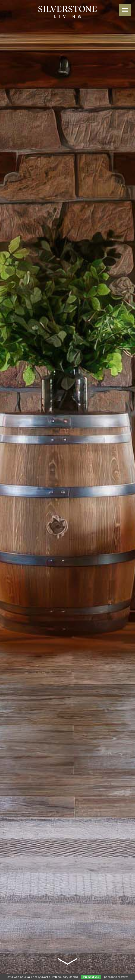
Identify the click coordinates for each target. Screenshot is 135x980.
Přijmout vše (91, 977)
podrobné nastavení (117, 977)
